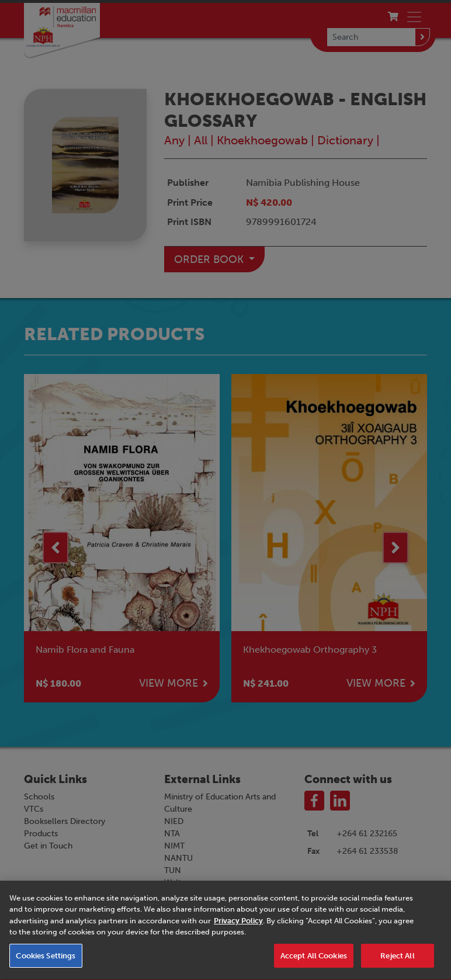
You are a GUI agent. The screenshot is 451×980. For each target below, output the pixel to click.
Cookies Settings (46, 965)
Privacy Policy (238, 930)
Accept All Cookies (314, 965)
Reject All (397, 965)
